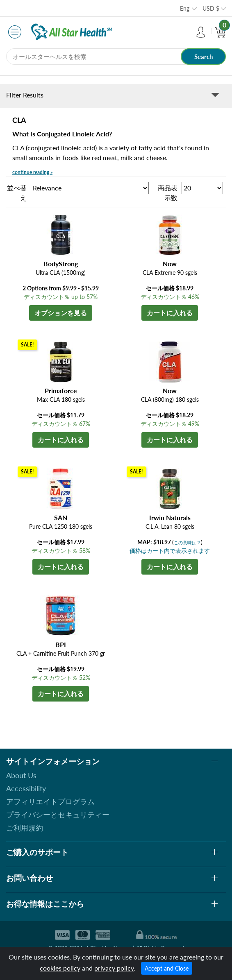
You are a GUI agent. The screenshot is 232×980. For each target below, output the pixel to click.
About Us (21, 775)
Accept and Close (167, 968)
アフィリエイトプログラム (50, 801)
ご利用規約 (25, 828)
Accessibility (26, 788)
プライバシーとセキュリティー (58, 815)
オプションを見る (61, 313)
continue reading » (32, 172)
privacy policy (114, 968)
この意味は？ (187, 542)
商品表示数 (168, 193)
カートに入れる (170, 313)
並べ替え (17, 193)
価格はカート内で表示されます (170, 551)
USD (211, 8)
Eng (185, 8)
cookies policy (60, 968)
